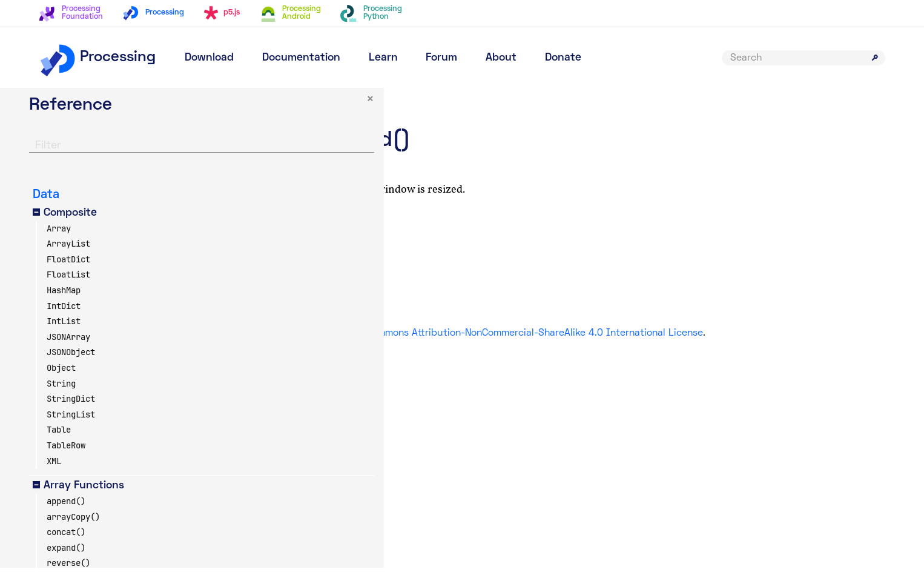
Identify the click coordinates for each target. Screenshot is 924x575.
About (501, 58)
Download (209, 58)
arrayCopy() (73, 523)
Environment (414, 100)
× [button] (218, 107)
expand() (66, 554)
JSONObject (71, 359)
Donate (563, 58)
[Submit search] (875, 58)
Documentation (301, 58)
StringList (71, 421)
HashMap (64, 297)
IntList (64, 328)
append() (66, 508)
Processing (97, 58)
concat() (66, 539)
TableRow (66, 453)
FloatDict (68, 266)
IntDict (64, 313)
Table (59, 437)
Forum (441, 58)
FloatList (68, 282)
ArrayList (68, 251)
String (61, 390)
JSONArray (68, 344)
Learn (383, 58)
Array (59, 235)
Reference (352, 100)
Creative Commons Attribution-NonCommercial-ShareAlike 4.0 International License (639, 333)
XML (54, 468)
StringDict (71, 406)
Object (61, 375)
